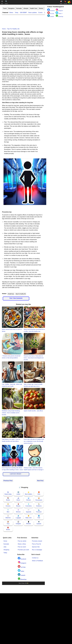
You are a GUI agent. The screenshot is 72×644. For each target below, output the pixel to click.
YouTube (22, 567)
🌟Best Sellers (29, 493)
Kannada (19, 8)
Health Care (34, 8)
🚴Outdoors (39, 505)
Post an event (22, 547)
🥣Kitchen (29, 499)
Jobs (5, 547)
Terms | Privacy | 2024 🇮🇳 (23, 583)
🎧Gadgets (18, 523)
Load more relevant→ (16, 474)
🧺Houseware (39, 499)
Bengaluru (11, 8)
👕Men (8, 511)
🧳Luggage (18, 517)
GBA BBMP (23, 13)
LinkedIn (22, 575)
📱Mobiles (29, 523)
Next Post (40, 481)
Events (40, 13)
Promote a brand (37, 541)
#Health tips (11, 294)
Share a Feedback (37, 561)
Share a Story (22, 544)
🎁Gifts (39, 493)
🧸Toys (8, 523)
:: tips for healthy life (13, 29)
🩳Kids (39, 517)
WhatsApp (22, 579)
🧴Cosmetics (29, 505)
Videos (11, 13)
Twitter (21, 571)
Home (4, 29)
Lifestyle (26, 8)
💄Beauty (18, 505)
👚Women (18, 511)
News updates (33, 13)
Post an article (22, 541)
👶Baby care (29, 517)
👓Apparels (29, 511)
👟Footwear (39, 511)
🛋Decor (18, 499)
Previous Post (8, 481)
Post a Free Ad (36, 544)
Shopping (6, 550)
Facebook (22, 558)
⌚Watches (8, 517)
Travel (5, 8)
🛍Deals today (8, 493)
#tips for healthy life (21, 294)
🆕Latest (18, 493)
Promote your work (23, 550)
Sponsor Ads (36, 547)
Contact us (35, 558)
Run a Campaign (37, 550)
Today (17, 13)
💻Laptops (39, 523)
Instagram (22, 562)
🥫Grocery (8, 505)
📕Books (8, 529)
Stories (41, 8)
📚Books (8, 499)
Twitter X (59, 13)
